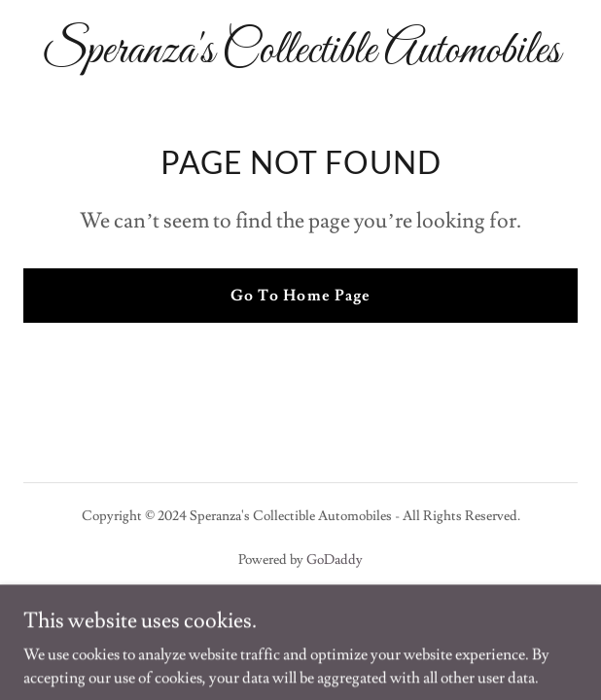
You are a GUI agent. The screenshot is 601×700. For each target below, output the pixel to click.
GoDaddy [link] (335, 560)
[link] (300, 57)
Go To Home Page (300, 296)
